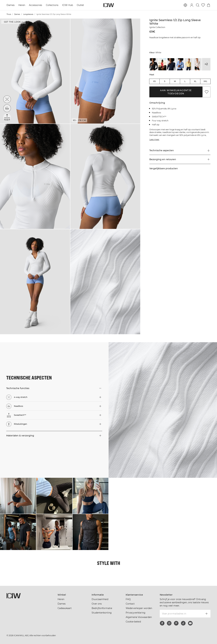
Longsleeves (28, 14)
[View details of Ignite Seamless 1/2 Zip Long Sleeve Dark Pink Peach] (162, 64)
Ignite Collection (157, 27)
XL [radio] (195, 81)
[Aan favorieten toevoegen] (207, 92)
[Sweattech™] (7, 117)
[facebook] (162, 623)
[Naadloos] (8, 107)
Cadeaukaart (65, 608)
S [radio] (165, 81)
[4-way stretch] (8, 98)
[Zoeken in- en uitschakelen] (198, 5)
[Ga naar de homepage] (109, 5)
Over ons (97, 604)
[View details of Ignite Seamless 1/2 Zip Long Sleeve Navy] (171, 64)
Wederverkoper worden (139, 608)
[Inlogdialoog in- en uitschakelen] (192, 5)
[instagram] (169, 623)
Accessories (36, 5)
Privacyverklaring (136, 613)
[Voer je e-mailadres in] (181, 614)
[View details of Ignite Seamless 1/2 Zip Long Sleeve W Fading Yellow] (189, 64)
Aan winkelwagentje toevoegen (176, 92)
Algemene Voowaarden (139, 617)
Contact (130, 604)
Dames (11, 5)
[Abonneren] (206, 614)
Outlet (80, 5)
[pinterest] (176, 623)
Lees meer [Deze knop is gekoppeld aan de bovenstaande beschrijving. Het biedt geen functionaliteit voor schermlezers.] (154, 139)
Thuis (9, 14)
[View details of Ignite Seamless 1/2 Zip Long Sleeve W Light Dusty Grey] (197, 64)
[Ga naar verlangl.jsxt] (203, 5)
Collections (52, 5)
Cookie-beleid (133, 622)
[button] (35, 71)
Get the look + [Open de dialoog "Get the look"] (13, 22)
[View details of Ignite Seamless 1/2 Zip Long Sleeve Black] (154, 64)
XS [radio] (154, 81)
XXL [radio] (205, 81)
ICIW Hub (68, 5)
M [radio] (175, 81)
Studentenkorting (102, 613)
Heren (22, 5)
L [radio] (185, 81)
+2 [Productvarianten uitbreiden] (206, 64)
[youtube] (190, 623)
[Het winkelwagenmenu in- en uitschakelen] (209, 5)
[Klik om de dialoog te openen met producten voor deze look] (18, 496)
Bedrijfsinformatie (102, 608)
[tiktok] (183, 623)
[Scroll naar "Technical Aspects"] (180, 150)
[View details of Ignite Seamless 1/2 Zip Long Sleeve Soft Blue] (180, 64)
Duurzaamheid (100, 599)
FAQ (128, 599)
